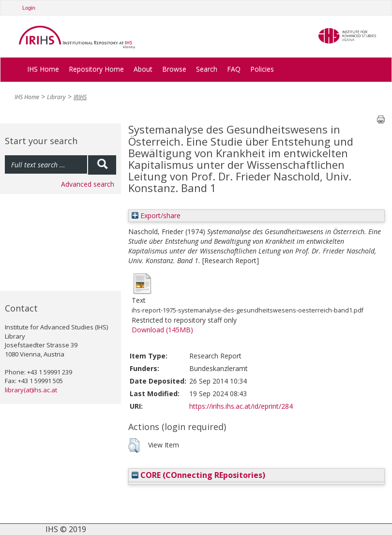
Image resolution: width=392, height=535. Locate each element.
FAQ (234, 69)
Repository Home (96, 69)
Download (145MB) (162, 330)
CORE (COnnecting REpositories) (198, 475)
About (143, 69)
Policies (262, 69)
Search (207, 69)
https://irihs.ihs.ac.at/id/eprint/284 (241, 406)
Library (56, 97)
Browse (174, 69)
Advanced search (88, 184)
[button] (134, 446)
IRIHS (80, 97)
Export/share (156, 215)
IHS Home (43, 69)
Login (29, 8)
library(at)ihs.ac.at (31, 390)
